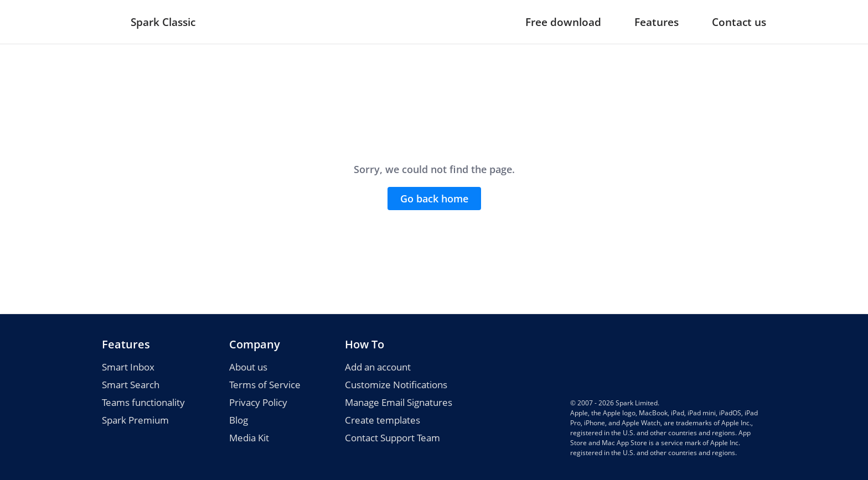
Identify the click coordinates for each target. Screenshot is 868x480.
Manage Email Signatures (399, 402)
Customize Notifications (396, 385)
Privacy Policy (258, 402)
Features (657, 22)
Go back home (434, 199)
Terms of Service (265, 385)
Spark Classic (163, 22)
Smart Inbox (128, 367)
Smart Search (131, 385)
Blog (239, 420)
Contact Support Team (392, 438)
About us (248, 367)
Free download (563, 22)
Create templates (383, 420)
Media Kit (249, 438)
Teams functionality (143, 402)
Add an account (378, 367)
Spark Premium (135, 420)
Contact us (739, 22)
